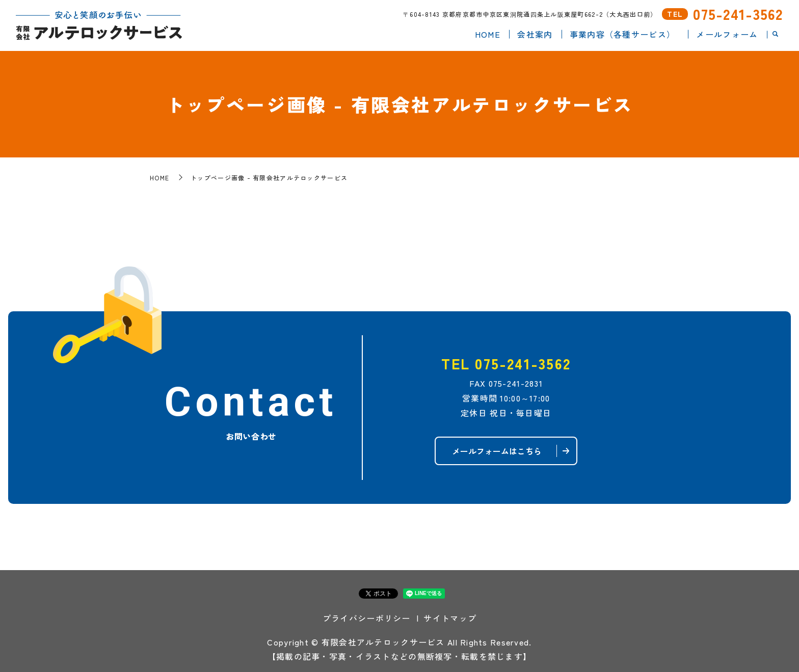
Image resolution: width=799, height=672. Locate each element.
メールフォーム (727, 34)
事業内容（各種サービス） (622, 34)
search (775, 34)
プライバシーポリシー (367, 618)
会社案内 (535, 34)
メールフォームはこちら (497, 451)
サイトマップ (450, 618)
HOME (488, 34)
